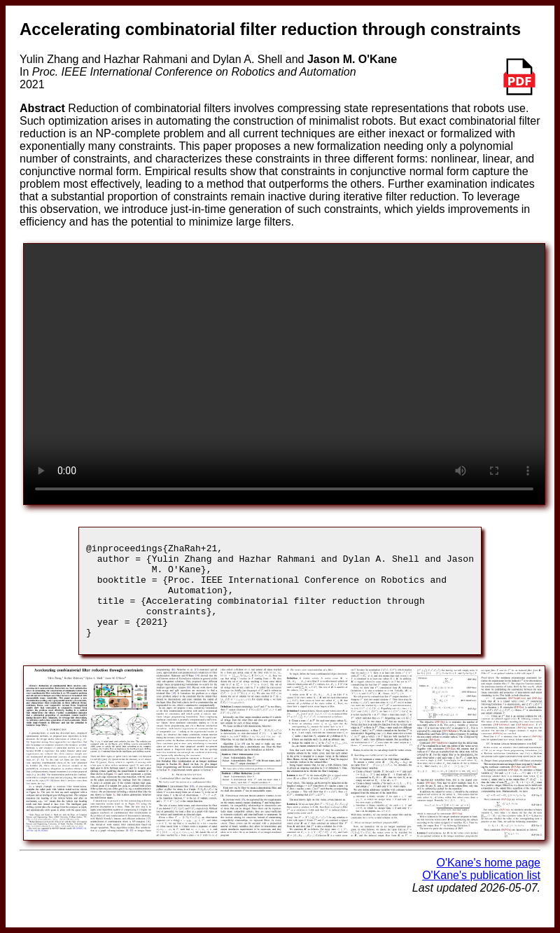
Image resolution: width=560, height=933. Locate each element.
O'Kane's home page (489, 882)
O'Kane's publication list (481, 894)
